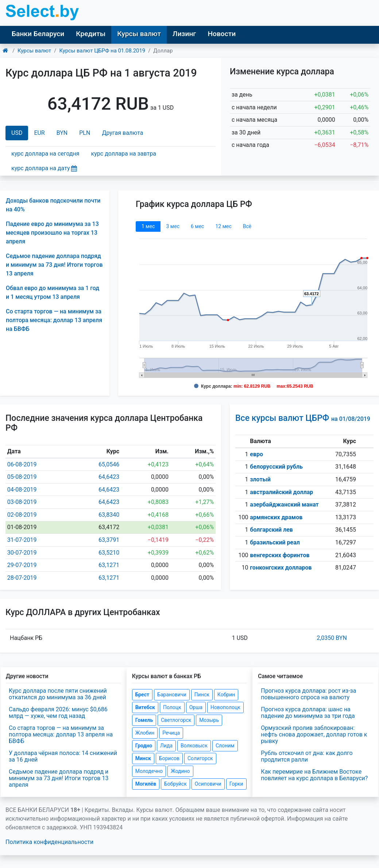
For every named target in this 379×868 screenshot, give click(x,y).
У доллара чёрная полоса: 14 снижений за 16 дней (63, 756)
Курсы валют (139, 34)
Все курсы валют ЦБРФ (303, 418)
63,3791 (109, 540)
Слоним (225, 746)
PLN (85, 133)
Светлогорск (176, 720)
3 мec (173, 226)
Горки (236, 784)
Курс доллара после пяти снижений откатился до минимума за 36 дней (58, 694)
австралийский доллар (281, 492)
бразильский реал (275, 542)
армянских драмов (276, 517)
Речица (171, 733)
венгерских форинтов (280, 555)
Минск (143, 758)
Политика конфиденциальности (49, 842)
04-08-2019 (22, 490)
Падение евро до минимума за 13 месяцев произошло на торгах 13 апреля (52, 233)
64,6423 (109, 477)
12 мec (223, 226)
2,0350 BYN (332, 638)
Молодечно (149, 771)
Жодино (180, 771)
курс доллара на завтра (124, 154)
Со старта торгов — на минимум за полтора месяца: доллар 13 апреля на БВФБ (54, 320)
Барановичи (172, 695)
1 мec (148, 226)
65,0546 (109, 464)
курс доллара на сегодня (45, 154)
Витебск (145, 707)
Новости (222, 34)
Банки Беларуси (38, 34)
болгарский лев (271, 530)
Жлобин (145, 733)
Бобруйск (175, 784)
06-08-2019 (22, 464)
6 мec (197, 226)
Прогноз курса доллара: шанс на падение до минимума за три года (308, 713)
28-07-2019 (22, 578)
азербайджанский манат (284, 505)
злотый (260, 479)
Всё (247, 226)
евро (256, 454)
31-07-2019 (22, 540)
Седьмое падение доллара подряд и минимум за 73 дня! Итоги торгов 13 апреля (54, 265)
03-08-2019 (22, 502)
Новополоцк (225, 707)
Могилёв (146, 784)
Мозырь (209, 720)
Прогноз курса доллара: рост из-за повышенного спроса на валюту (308, 694)
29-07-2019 (22, 565)
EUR (39, 133)
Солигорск (200, 758)
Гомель (144, 720)
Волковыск (194, 746)
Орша (196, 707)
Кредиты (91, 34)
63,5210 (109, 553)
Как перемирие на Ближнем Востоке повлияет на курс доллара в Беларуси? (314, 775)
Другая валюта (122, 133)
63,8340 (109, 515)
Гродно (144, 746)
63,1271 (109, 565)
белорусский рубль (276, 467)
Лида (166, 746)
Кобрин (226, 695)
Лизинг (184, 34)
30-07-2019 (22, 553)
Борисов (169, 758)
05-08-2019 (22, 477)
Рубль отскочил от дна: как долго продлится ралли (307, 756)
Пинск (202, 695)
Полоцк (172, 707)
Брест (142, 695)
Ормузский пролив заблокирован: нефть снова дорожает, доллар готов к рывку (314, 734)
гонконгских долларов (281, 568)
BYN (62, 133)
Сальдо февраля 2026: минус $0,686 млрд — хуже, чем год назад (58, 713)
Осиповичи (208, 784)
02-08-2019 (22, 515)
